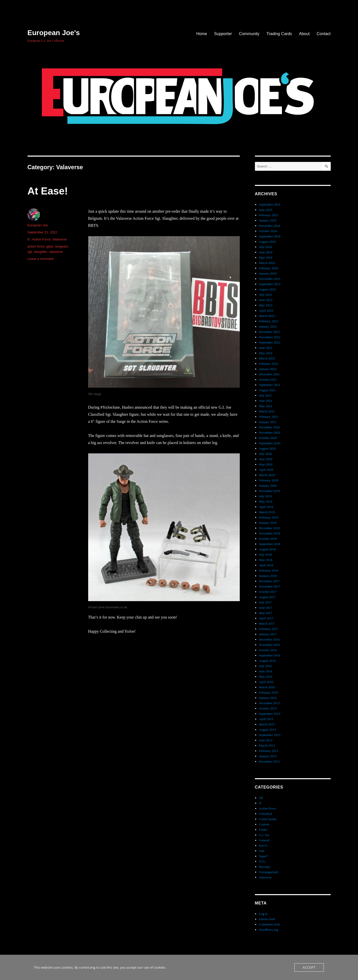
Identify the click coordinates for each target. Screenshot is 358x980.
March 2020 (267, 475)
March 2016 (267, 687)
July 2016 (265, 666)
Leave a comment (41, 259)
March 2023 (267, 316)
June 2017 (266, 608)
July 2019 (265, 496)
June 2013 (266, 740)
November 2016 (270, 645)
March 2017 (267, 623)
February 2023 (269, 321)
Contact (324, 34)
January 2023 (268, 326)
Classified (266, 814)
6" (29, 239)
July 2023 (265, 295)
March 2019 (267, 512)
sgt (30, 252)
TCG (262, 861)
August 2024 (267, 242)
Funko (263, 830)
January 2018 (268, 576)
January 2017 (268, 634)
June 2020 (266, 459)
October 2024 (268, 231)
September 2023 (270, 284)
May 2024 (266, 258)
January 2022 (268, 369)
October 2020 (268, 438)
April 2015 (266, 719)
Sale (262, 851)
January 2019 (268, 523)
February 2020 (269, 480)
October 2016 (268, 650)
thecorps (265, 867)
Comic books (268, 819)
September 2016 (270, 655)
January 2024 (268, 273)
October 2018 (268, 539)
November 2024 (270, 226)
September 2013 (270, 735)
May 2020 (266, 464)
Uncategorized (269, 872)
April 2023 (266, 311)
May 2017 (266, 613)
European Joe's (54, 33)
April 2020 (266, 470)
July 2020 (265, 454)
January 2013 (268, 756)
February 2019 (269, 517)
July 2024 (265, 247)
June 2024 (266, 252)
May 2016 (266, 677)
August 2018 (267, 549)
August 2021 (267, 390)
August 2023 (267, 289)
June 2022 (266, 348)
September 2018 (270, 544)
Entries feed (267, 919)
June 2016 (266, 671)
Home (202, 34)
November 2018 (270, 533)
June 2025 (266, 210)
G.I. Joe (264, 835)
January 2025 (268, 220)
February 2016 (269, 692)
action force (36, 246)
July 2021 (265, 395)
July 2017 (265, 602)
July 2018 (265, 555)
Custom (264, 824)
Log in (263, 914)
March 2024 (267, 263)
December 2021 (269, 374)
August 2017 (267, 597)
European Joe (38, 225)
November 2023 (270, 279)
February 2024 (269, 268)
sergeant (62, 246)
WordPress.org (269, 930)
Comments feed (269, 924)
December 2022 (269, 332)
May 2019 (266, 501)
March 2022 (267, 358)
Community (249, 34)
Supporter (223, 34)
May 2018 (266, 560)
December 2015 (269, 703)
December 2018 (269, 528)
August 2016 (267, 661)
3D (261, 798)
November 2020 (270, 433)
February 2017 (269, 629)
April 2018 (266, 565)
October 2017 (268, 592)
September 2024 (270, 236)
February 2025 (269, 215)
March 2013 (267, 745)
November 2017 (270, 586)
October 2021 (268, 379)
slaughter (40, 252)
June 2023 (266, 300)
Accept (309, 967)
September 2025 (270, 204)
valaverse (56, 252)
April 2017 (266, 618)
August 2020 (267, 448)
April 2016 (266, 682)
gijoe (50, 246)
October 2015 (268, 708)
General (264, 840)
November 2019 (270, 491)
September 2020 (270, 443)
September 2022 (270, 342)
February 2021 (269, 417)
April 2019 (266, 507)
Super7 (264, 856)
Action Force (41, 239)
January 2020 (268, 486)
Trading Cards (279, 34)
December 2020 (269, 427)
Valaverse (59, 239)
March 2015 (267, 724)
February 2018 (269, 570)
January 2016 (268, 698)
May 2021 (266, 406)
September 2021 (270, 385)
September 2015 (270, 714)
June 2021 (266, 401)
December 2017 (269, 581)
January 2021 (268, 422)
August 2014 (267, 730)
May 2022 (266, 353)
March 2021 (267, 411)
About (304, 34)
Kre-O (263, 846)
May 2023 (266, 305)
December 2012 (269, 761)
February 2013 (269, 751)
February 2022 (269, 364)
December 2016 (269, 639)
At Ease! (48, 191)
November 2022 (270, 337)
